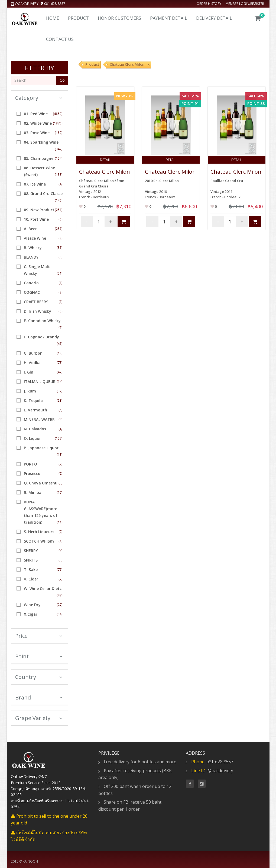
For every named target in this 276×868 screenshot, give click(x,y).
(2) (61, 473)
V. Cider (31, 579)
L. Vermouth (35, 410)
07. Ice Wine (35, 184)
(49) (60, 344)
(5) (61, 257)
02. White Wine (38, 123)
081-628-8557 (53, 4)
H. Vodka (32, 363)
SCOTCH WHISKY (39, 541)
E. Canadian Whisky (42, 321)
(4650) (58, 114)
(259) (59, 229)
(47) (60, 595)
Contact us (60, 39)
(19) (60, 455)
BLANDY (31, 257)
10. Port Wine (36, 219)
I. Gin (29, 372)
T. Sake (31, 570)
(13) (60, 353)
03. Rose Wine (37, 133)
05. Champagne (39, 158)
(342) (59, 149)
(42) (60, 372)
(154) (59, 158)
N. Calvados (35, 429)
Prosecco (32, 473)
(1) (61, 283)
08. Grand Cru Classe (43, 194)
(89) (60, 248)
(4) (61, 184)
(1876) (58, 123)
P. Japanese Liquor (41, 448)
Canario (31, 283)
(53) (60, 400)
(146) (59, 200)
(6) (61, 219)
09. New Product (39, 210)
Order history (209, 4)
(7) (61, 464)
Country (39, 677)
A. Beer (30, 229)
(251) (59, 210)
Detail (105, 160)
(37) (60, 391)
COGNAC (32, 292)
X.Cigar (31, 614)
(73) (60, 363)
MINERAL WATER (39, 419)
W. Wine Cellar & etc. (43, 588)
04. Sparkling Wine (41, 142)
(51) (60, 273)
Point (39, 656)
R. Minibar (33, 492)
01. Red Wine (36, 114)
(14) (60, 382)
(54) (60, 614)
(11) (60, 522)
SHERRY (31, 551)
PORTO (30, 464)
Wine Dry (32, 605)
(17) (60, 492)
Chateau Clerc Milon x (130, 64)
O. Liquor (32, 438)
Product (78, 18)
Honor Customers (119, 18)
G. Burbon (33, 353)
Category (39, 98)
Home (53, 18)
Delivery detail (214, 18)
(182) (59, 133)
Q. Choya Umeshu (41, 483)
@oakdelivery (25, 4)
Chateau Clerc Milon (105, 172)
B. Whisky (33, 248)
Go (62, 80)
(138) (59, 175)
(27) (60, 605)
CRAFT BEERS (36, 302)
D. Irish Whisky (38, 311)
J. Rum (30, 391)
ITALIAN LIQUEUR (40, 382)
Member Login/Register (245, 4)
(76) (60, 570)
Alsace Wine (35, 238)
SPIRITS (31, 560)
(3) (61, 238)
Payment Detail (169, 18)
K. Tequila (33, 400)
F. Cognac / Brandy (41, 337)
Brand (39, 697)
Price (39, 636)
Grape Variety (39, 718)
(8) (61, 560)
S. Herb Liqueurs (39, 532)
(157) (59, 438)
